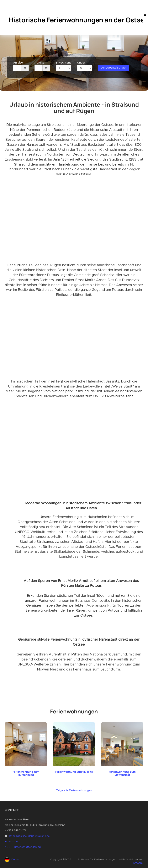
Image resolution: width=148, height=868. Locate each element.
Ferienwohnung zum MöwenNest (122, 773)
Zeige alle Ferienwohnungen (74, 791)
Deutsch (16, 860)
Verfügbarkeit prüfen (114, 68)
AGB (7, 847)
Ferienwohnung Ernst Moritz (74, 772)
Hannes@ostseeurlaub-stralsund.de (29, 836)
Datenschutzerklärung (27, 847)
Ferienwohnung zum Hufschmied (26, 773)
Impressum (11, 842)
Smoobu (138, 863)
